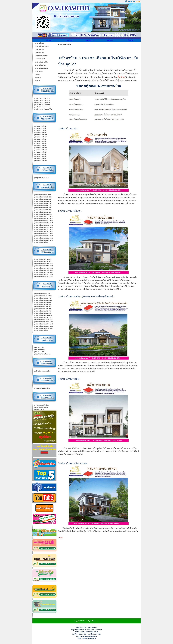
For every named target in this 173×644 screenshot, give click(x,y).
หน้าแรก (49, 40)
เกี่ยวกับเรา (69, 40)
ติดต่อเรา (110, 40)
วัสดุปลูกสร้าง (90, 40)
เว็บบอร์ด (130, 40)
